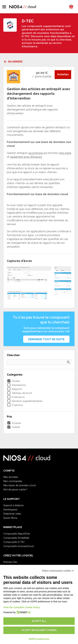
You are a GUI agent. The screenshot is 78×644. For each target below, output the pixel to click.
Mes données (11, 477)
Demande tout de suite (46, 339)
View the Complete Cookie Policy (22, 607)
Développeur (10, 510)
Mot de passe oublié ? (15, 490)
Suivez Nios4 (10, 518)
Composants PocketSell (16, 538)
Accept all (39, 621)
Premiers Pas (10, 562)
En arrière (13, 62)
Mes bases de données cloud (19, 485)
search (68, 362)
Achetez (63, 74)
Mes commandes (13, 481)
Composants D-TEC (14, 542)
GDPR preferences (39, 639)
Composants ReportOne (17, 534)
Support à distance (13, 505)
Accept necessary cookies (39, 630)
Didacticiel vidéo (12, 514)
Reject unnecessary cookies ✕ (58, 571)
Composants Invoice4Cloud (18, 546)
